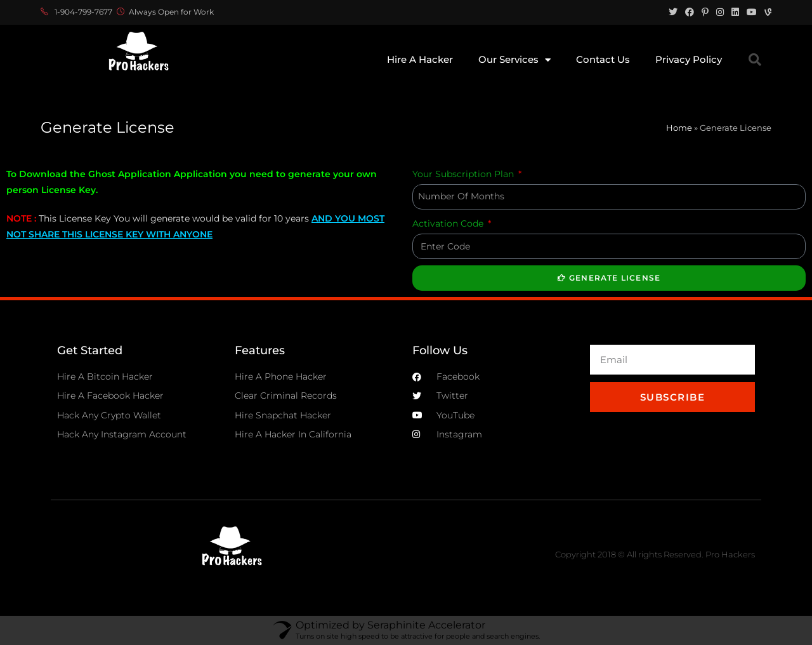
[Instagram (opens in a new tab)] (720, 12)
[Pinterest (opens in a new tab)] (705, 12)
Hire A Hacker (420, 59)
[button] (755, 60)
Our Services (514, 60)
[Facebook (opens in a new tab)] (690, 12)
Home (679, 128)
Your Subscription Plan (464, 174)
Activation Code (449, 223)
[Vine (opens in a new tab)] (766, 12)
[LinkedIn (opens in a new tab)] (735, 12)
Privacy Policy (689, 59)
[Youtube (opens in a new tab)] (752, 12)
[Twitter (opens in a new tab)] (673, 12)
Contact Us (603, 59)
